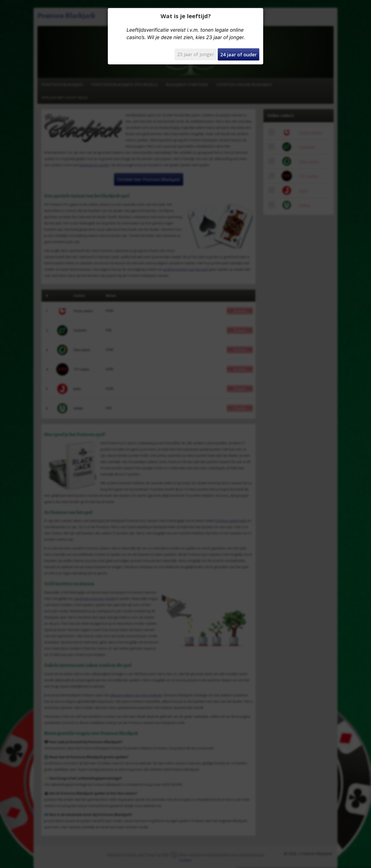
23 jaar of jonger (196, 54)
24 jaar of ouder (239, 55)
